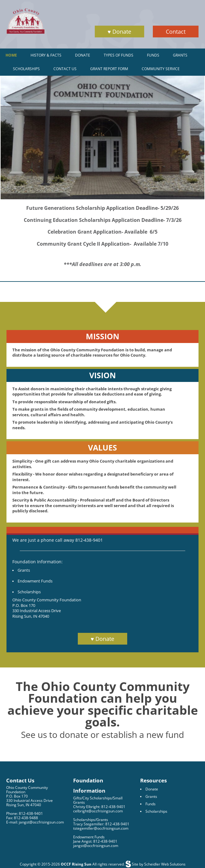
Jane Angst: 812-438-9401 (95, 841)
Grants (180, 55)
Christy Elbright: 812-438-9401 (99, 807)
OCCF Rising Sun (76, 864)
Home (11, 55)
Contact (176, 32)
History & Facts (46, 55)
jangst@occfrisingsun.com (96, 846)
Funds (153, 55)
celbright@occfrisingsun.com (98, 811)
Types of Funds (119, 55)
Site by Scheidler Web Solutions (158, 864)
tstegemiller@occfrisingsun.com (101, 828)
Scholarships (26, 69)
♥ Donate (119, 32)
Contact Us (65, 69)
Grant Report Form (109, 69)
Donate (83, 55)
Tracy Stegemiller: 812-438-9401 (101, 824)
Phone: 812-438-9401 (25, 813)
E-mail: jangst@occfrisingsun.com (35, 822)
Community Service (161, 69)
